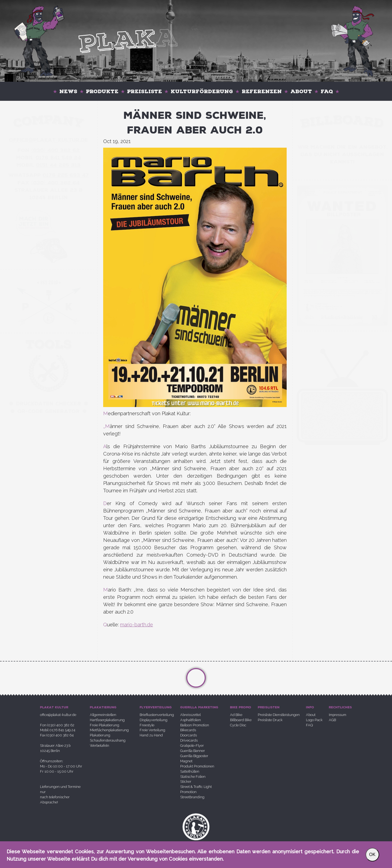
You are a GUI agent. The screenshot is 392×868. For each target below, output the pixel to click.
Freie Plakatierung (105, 725)
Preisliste (145, 91)
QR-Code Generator (49, 411)
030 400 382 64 (56, 183)
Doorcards (189, 735)
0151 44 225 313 (58, 165)
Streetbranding (192, 797)
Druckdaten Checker (49, 404)
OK (372, 855)
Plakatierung (100, 735)
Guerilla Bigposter (194, 756)
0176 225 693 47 (66, 175)
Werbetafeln (99, 746)
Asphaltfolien (191, 720)
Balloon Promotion (195, 725)
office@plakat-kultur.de (58, 715)
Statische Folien (193, 777)
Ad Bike (236, 715)
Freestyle (147, 725)
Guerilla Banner (193, 751)
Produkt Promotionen (197, 766)
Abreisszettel (190, 715)
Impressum (338, 715)
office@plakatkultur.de (49, 140)
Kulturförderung (202, 91)
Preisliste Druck (270, 720)
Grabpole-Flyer (192, 746)
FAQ (327, 91)
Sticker (186, 781)
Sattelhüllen (190, 771)
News (68, 91)
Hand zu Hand (151, 735)
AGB (332, 720)
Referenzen (262, 91)
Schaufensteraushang (108, 740)
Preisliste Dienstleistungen (279, 715)
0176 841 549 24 (58, 158)
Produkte (102, 91)
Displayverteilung (154, 720)
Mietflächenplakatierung (109, 730)
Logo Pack (314, 720)
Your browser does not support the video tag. (342, 247)
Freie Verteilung (152, 730)
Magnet (186, 761)
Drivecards (189, 740)
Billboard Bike (241, 720)
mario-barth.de (137, 625)
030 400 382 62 (56, 150)
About (301, 91)
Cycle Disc (238, 725)
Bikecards (188, 730)
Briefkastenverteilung (157, 715)
